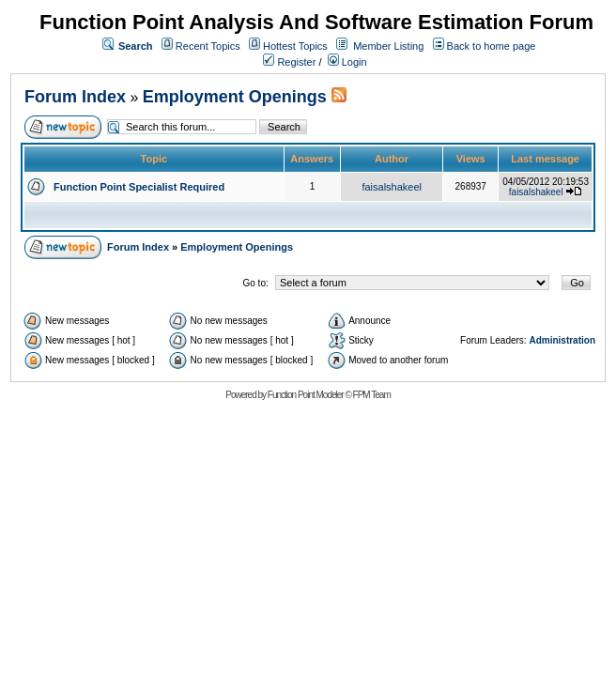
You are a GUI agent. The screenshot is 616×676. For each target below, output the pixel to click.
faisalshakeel (392, 187)
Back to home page (492, 46)
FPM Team (372, 395)
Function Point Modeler (306, 395)
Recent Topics (208, 46)
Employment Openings (237, 97)
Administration (562, 340)
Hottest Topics (295, 46)
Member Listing (388, 46)
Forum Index (75, 97)
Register (289, 62)
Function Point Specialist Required (139, 187)
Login (347, 62)
